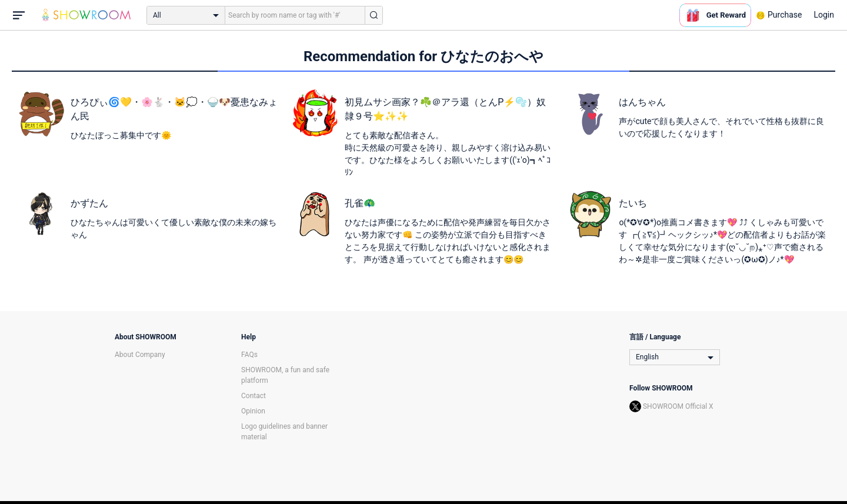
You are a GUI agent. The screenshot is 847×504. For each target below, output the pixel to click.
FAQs (249, 355)
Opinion (253, 411)
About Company (140, 355)
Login (824, 15)
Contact (254, 396)
